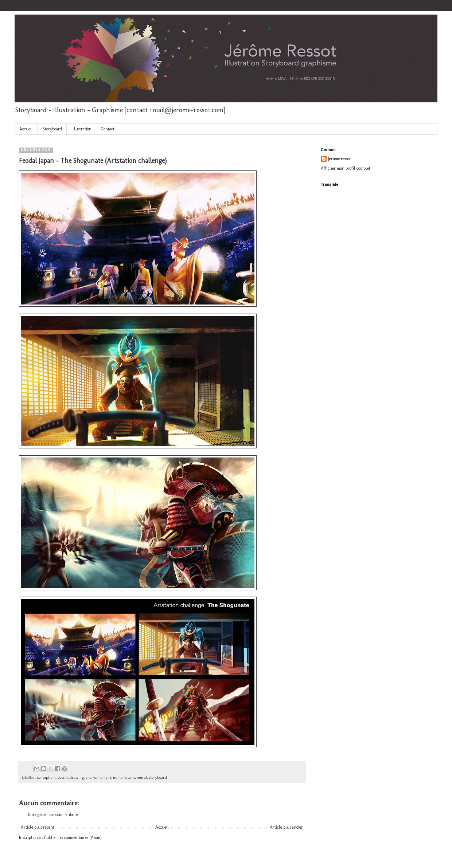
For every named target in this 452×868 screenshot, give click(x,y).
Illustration (81, 129)
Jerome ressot (339, 159)
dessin (63, 777)
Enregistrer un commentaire (53, 814)
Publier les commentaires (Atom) (73, 837)
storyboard (158, 777)
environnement (98, 777)
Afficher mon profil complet (346, 168)
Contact (108, 129)
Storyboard (52, 129)
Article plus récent (38, 827)
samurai (140, 777)
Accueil (26, 129)
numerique (122, 777)
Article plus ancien (287, 827)
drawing (77, 777)
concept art (46, 777)
